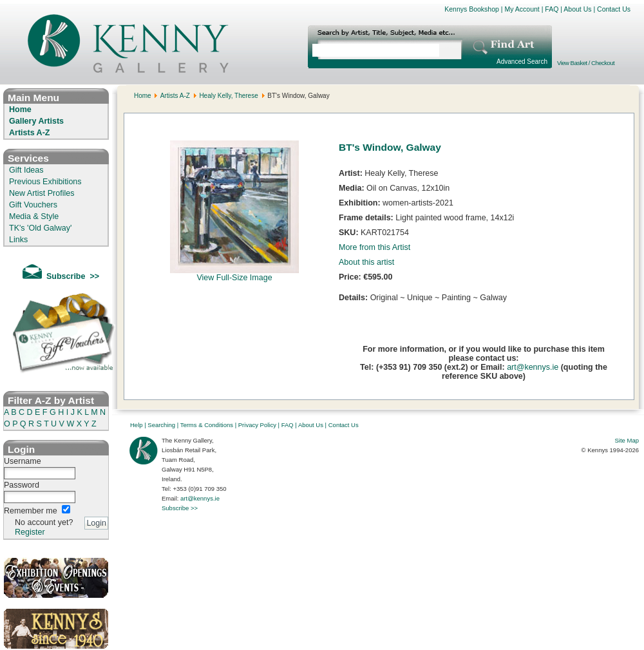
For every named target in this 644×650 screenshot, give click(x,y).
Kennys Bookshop (472, 9)
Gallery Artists (36, 121)
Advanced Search (522, 62)
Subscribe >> (180, 508)
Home (20, 110)
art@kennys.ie (533, 367)
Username (23, 461)
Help (137, 425)
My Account (522, 9)
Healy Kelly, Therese (228, 96)
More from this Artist (374, 247)
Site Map (627, 440)
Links (18, 240)
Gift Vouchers (33, 205)
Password (22, 485)
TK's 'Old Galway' (40, 228)
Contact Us (614, 9)
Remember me (31, 511)
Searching (161, 425)
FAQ (552, 9)
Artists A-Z (29, 133)
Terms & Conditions (207, 425)
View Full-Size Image (234, 274)
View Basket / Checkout (586, 63)
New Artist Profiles (42, 193)
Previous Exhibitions (45, 182)
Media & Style (34, 216)
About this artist (366, 262)
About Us (577, 9)
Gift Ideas (26, 170)
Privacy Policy (257, 425)
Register (30, 532)
